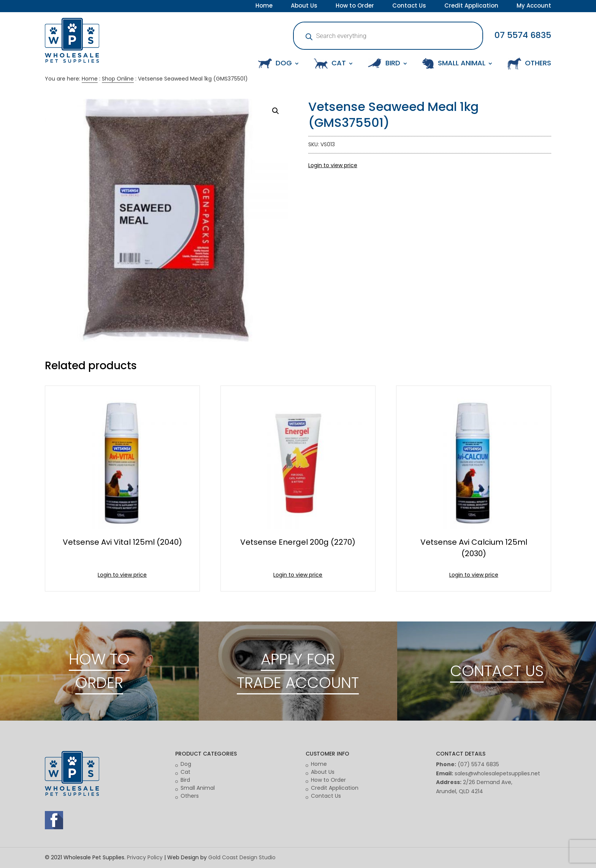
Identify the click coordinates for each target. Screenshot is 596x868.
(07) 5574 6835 (478, 764)
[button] (276, 111)
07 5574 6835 (523, 35)
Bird (185, 780)
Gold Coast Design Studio (242, 857)
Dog (186, 764)
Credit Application (471, 6)
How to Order (355, 6)
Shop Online (118, 79)
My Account (534, 6)
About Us (304, 6)
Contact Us (409, 6)
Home (264, 6)
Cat (185, 772)
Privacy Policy (145, 857)
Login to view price (333, 165)
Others (190, 796)
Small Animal (198, 788)
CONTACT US (497, 671)
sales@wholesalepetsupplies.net (497, 773)
